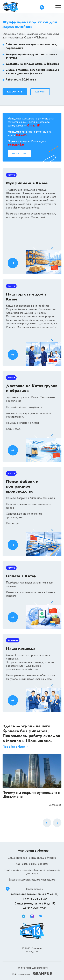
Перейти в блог (16, 747)
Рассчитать (15, 92)
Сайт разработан (32, 974)
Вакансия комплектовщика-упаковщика (32, 880)
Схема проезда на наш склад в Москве (32, 858)
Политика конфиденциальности (32, 968)
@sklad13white (16, 145)
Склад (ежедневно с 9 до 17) (35, 904)
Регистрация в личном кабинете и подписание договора (32, 872)
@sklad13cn (23, 135)
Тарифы (40, 92)
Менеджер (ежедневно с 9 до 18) (35, 894)
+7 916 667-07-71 (35, 908)
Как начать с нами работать (32, 864)
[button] (57, 823)
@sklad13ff (19, 154)
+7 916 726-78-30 (35, 899)
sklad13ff (35, 126)
